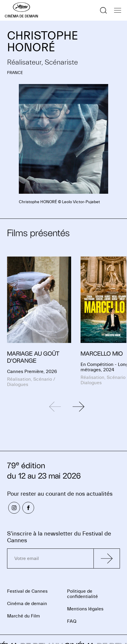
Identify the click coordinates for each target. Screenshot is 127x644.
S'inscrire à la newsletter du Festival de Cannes (59, 537)
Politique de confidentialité (82, 594)
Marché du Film (24, 616)
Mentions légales (85, 609)
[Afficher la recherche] (103, 10)
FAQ (72, 621)
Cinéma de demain (27, 604)
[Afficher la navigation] (118, 10)
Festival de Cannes (27, 591)
